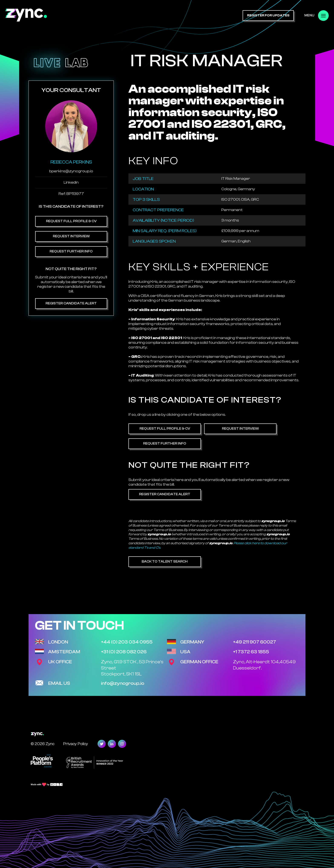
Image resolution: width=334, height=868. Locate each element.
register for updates (268, 15)
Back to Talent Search (165, 561)
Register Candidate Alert (71, 303)
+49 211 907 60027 (255, 642)
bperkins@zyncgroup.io (71, 171)
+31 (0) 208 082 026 (124, 652)
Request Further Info (71, 251)
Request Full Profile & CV (71, 221)
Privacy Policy (76, 744)
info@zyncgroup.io (123, 683)
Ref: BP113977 (71, 194)
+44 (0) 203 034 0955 (127, 642)
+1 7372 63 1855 (251, 652)
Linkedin (71, 182)
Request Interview (71, 236)
